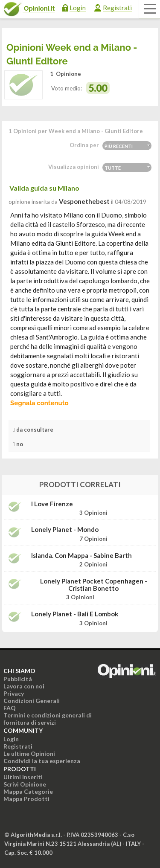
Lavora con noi (24, 686)
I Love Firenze (52, 504)
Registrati (117, 8)
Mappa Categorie (28, 791)
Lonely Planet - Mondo (65, 530)
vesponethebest (84, 201)
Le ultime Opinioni (29, 753)
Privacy (14, 693)
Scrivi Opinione (25, 784)
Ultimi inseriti (23, 777)
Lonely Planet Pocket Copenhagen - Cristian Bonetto (94, 585)
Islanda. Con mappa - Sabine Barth (81, 556)
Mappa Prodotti (26, 799)
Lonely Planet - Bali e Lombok (75, 614)
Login (78, 8)
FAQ (10, 708)
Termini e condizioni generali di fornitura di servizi (48, 719)
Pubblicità (18, 679)
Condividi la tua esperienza (42, 761)
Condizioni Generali (32, 701)
